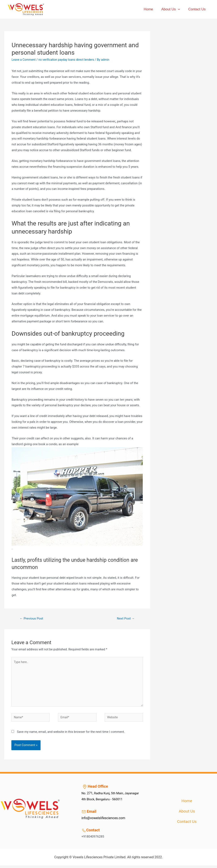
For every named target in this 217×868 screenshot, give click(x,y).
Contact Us (198, 9)
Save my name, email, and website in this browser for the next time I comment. (71, 734)
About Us (173, 9)
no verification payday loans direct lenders (68, 60)
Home (151, 9)
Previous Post (32, 618)
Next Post (125, 618)
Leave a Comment (24, 60)
